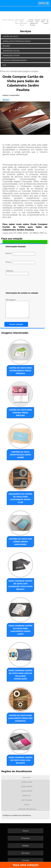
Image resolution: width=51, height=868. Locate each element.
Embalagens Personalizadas (17, 41)
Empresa (25, 838)
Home (26, 831)
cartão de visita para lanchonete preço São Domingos (20, 718)
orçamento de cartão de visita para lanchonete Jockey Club (20, 498)
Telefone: (17, 272)
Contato (26, 860)
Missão (25, 846)
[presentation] (22, 284)
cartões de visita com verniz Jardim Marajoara (20, 542)
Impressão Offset (11, 55)
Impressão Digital (11, 51)
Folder (6, 46)
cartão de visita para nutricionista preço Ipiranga (20, 371)
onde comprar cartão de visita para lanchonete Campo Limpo (20, 630)
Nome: (21, 254)
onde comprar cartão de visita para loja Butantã (20, 760)
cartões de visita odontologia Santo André (20, 455)
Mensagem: (21, 308)
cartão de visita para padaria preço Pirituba (20, 413)
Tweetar (6, 100)
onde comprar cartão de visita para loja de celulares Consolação (20, 675)
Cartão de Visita (11, 36)
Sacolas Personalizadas (15, 60)
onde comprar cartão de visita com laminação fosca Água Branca (20, 585)
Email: (20, 262)
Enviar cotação (16, 324)
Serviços (26, 31)
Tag (5, 65)
